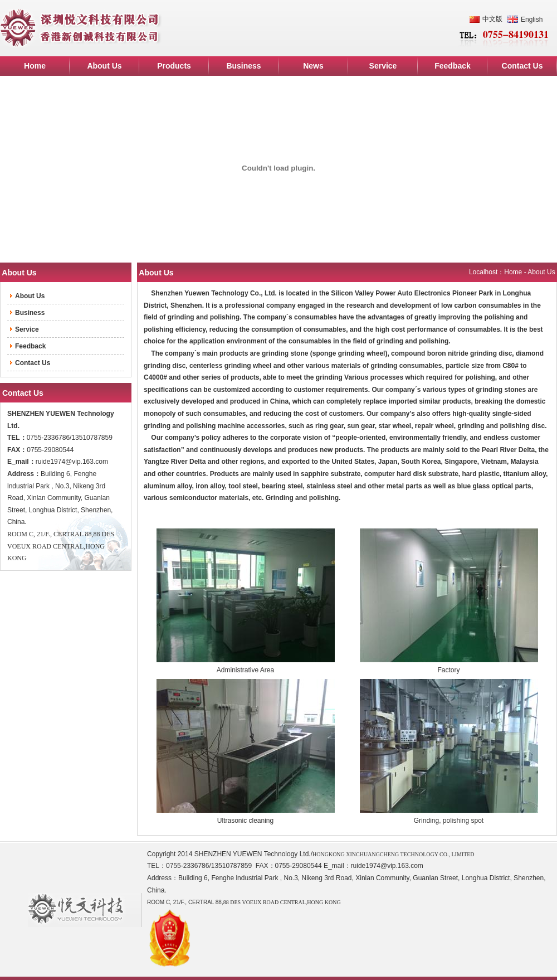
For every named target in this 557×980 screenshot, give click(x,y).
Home (513, 272)
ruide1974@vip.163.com (72, 462)
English (532, 20)
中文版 (492, 19)
